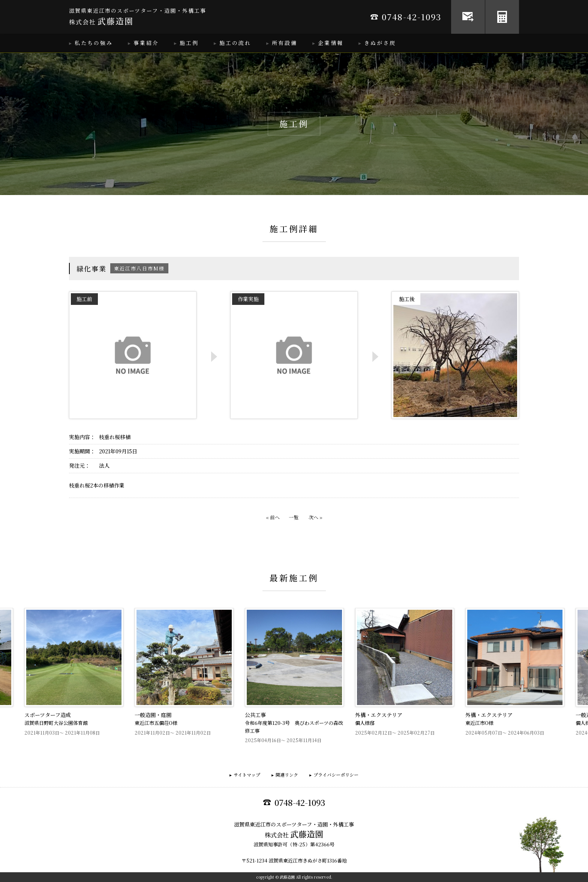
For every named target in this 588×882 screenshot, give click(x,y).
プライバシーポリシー (336, 775)
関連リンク (287, 775)
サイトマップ (247, 775)
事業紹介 (146, 43)
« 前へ (273, 517)
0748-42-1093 (406, 17)
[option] (294, 676)
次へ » (316, 517)
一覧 (294, 517)
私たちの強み (94, 43)
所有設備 (285, 43)
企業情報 (331, 43)
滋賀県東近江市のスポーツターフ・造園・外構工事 (138, 17)
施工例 (189, 43)
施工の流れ (235, 43)
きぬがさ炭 (380, 43)
